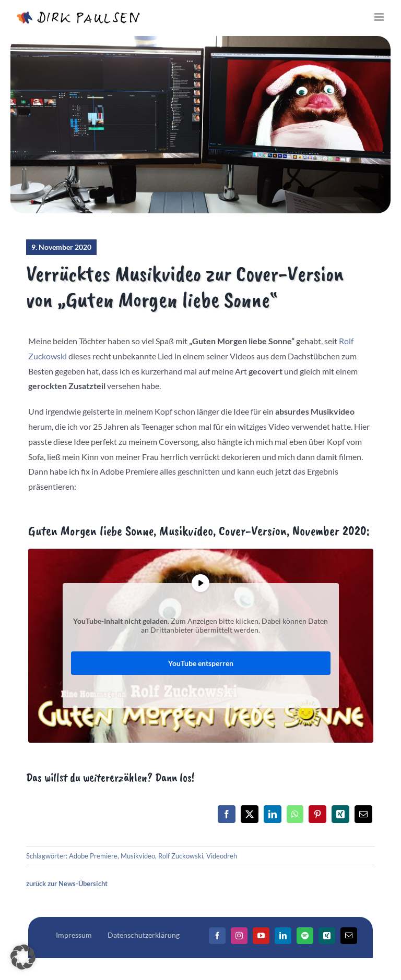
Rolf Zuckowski (181, 856)
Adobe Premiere (93, 856)
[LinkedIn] (273, 814)
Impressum (74, 935)
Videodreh (222, 856)
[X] (250, 814)
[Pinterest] (317, 814)
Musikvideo (138, 856)
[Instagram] (239, 936)
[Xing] (340, 814)
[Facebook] (227, 814)
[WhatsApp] (295, 814)
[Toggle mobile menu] (380, 17)
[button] (23, 957)
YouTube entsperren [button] (201, 663)
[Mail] (349, 936)
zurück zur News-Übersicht (67, 884)
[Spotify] (305, 936)
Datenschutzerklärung (144, 935)
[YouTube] (261, 936)
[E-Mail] (363, 814)
